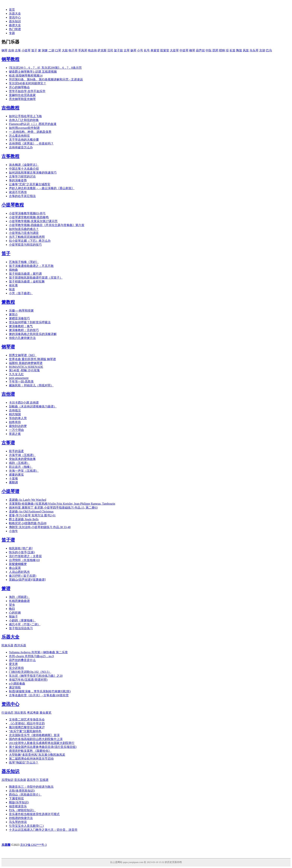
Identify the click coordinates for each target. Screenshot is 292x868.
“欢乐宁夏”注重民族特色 (25, 731)
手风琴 (83, 50)
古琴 (127, 50)
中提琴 (184, 50)
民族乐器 (7, 645)
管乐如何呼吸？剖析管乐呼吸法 (30, 322)
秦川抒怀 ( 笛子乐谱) (23, 576)
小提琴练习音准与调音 (24, 233)
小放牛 (13, 531)
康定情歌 (15, 687)
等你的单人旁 (18, 418)
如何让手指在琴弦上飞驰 (25, 116)
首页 (12, 10)
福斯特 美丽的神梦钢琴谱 (26, 363)
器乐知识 (15, 21)
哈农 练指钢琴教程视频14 (26, 76)
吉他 (11, 50)
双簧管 (165, 50)
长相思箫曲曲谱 (19, 601)
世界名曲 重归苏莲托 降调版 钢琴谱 (32, 359)
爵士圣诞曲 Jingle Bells (24, 519)
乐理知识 (7, 780)
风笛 (246, 50)
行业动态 (7, 713)
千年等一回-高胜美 (21, 381)
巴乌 (269, 50)
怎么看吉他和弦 (19, 136)
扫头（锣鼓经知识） (22, 810)
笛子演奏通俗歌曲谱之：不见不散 (31, 266)
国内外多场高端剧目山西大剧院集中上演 (36, 739)
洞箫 (45, 50)
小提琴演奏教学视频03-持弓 (27, 213)
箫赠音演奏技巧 (19, 318)
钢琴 (4, 50)
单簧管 (155, 50)
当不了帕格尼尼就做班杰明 (27, 237)
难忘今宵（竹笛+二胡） (25, 624)
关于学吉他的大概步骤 (24, 140)
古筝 (18, 50)
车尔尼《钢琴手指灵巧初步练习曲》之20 (36, 676)
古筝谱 (8, 443)
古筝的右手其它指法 (22, 196)
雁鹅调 (13, 482)
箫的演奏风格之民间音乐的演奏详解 (33, 334)
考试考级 (33, 713)
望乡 (12, 605)
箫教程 (8, 302)
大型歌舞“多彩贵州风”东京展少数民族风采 (37, 755)
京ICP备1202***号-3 (33, 845)
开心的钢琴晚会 (19, 87)
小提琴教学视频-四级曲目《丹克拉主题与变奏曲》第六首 (47, 225)
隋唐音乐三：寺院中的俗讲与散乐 (31, 787)
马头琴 (254, 50)
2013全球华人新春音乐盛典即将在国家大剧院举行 (42, 743)
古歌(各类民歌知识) (22, 791)
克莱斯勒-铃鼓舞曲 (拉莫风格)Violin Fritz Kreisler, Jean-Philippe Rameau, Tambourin (62, 504)
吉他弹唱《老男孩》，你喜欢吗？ (31, 143)
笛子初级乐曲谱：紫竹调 (25, 274)
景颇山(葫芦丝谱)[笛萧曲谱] (27, 580)
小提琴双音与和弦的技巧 (25, 245)
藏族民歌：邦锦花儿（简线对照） (31, 385)
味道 (12, 289)
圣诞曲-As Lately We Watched (28, 500)
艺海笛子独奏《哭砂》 (24, 262)
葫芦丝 (200, 50)
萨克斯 (102, 50)
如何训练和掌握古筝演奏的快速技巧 (33, 173)
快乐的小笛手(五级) (22, 552)
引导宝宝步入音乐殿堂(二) (26, 826)
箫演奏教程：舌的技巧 (24, 330)
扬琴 (133, 50)
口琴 (58, 50)
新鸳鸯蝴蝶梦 (18, 564)
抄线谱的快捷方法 (21, 818)
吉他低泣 (15, 410)
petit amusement (19, 378)
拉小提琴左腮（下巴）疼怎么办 (30, 241)
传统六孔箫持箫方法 (22, 338)
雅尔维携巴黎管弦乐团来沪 (27, 727)
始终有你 (15, 422)
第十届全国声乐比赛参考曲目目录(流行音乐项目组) (43, 747)
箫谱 (6, 588)
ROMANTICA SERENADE (26, 367)
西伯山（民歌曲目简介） (25, 795)
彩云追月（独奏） (21, 467)
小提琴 (26, 50)
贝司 (110, 50)
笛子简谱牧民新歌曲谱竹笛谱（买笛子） (36, 278)
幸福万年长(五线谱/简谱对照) (28, 680)
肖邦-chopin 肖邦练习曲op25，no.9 (31, 656)
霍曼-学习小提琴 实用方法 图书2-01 (32, 515)
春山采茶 (15, 568)
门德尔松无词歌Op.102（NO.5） (30, 672)
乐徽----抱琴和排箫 (21, 311)
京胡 (262, 50)
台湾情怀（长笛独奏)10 (24, 560)
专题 (12, 33)
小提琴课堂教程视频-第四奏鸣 (29, 217)
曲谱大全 (15, 25)
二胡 (51, 50)
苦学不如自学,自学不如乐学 (27, 91)
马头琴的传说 (18, 822)
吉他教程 (10, 108)
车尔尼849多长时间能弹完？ (28, 83)
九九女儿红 (16, 374)
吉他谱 (8, 394)
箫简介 (13, 314)
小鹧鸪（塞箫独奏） (22, 620)
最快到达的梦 (18, 426)
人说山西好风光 (19, 572)
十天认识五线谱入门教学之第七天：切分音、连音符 (43, 830)
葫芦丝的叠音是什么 (22, 660)
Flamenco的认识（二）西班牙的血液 (33, 124)
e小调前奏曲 (17, 684)
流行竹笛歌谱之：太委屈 (25, 556)
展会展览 (45, 713)
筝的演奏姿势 (18, 180)
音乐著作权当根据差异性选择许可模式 (34, 814)
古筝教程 (10, 156)
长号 (147, 50)
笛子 (34, 50)
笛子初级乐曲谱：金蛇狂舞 (27, 281)
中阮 (209, 50)
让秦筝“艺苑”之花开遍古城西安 (30, 184)
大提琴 (174, 50)
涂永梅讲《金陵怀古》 (24, 165)
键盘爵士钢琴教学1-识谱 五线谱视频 (33, 72)
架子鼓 (118, 50)
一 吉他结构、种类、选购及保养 (30, 132)
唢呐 (222, 50)
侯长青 (13, 285)
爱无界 (13, 664)
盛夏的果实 (16, 475)
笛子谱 (8, 540)
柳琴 (192, 50)
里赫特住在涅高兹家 (22, 95)
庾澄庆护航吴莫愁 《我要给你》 (30, 751)
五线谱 (44, 780)
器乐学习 (33, 780)
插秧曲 (13, 270)
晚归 (12, 609)
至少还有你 (16, 668)
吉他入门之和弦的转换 (24, 120)
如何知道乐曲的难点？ (24, 229)
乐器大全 (15, 14)
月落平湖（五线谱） (22, 455)
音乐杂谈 (20, 780)
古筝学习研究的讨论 (22, 176)
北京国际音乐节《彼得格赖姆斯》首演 (34, 735)
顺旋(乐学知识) (19, 802)
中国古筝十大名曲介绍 (24, 169)
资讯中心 (15, 17)
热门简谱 (15, 29)
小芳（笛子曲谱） (21, 293)
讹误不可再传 (18, 192)
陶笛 (239, 50)
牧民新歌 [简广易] (21, 548)
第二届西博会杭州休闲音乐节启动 (31, 759)
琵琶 (215, 50)
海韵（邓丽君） (19, 597)
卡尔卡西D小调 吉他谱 (24, 403)
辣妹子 (13, 617)
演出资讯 (20, 713)
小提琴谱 (10, 491)
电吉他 (92, 50)
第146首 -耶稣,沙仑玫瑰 (24, 370)
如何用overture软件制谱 (24, 128)
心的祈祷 (15, 613)
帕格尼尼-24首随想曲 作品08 (28, 523)
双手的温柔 (16, 451)
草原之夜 (15, 434)
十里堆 (13, 479)
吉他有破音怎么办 (21, 147)
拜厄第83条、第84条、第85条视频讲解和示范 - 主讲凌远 (46, 79)
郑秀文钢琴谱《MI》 (23, 355)
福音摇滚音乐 (18, 806)
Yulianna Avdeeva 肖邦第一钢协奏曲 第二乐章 (38, 652)
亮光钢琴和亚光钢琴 (22, 99)
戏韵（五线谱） (19, 463)
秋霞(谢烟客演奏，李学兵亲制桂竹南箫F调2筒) (40, 691)
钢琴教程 (10, 59)
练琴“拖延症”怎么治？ (24, 763)
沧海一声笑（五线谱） (24, 471)
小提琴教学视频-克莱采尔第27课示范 (33, 221)
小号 (140, 50)
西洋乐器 (20, 645)
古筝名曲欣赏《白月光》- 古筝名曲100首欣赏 (39, 695)
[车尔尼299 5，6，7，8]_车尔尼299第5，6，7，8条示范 (45, 68)
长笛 (232, 50)
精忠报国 (15, 414)
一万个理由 (16, 430)
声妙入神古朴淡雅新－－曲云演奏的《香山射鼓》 (42, 188)
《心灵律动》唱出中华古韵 (27, 723)
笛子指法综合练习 (21, 628)
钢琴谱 (8, 347)
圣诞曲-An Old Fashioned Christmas (31, 511)
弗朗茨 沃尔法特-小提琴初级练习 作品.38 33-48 (40, 527)
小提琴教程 (13, 205)
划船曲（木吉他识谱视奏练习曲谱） (33, 406)
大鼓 (65, 50)
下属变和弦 (16, 798)
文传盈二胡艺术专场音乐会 (27, 719)
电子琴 (73, 50)
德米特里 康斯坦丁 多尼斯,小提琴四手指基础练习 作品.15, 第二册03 (53, 508)
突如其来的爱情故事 (22, 459)
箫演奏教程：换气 (21, 326)
